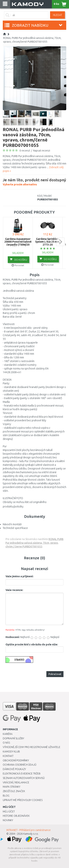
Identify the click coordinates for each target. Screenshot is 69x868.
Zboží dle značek (14, 791)
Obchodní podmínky (16, 760)
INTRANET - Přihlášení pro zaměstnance (29, 830)
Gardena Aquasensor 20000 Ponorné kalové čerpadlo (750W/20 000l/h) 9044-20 (18, 243)
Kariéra (8, 734)
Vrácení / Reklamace (16, 782)
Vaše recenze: (14, 590)
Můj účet (9, 812)
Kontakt (8, 756)
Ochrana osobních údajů (20, 765)
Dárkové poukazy (14, 769)
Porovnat (18, 265)
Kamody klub (11, 752)
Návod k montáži (12, 524)
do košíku (18, 259)
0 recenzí (25, 151)
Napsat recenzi (42, 151)
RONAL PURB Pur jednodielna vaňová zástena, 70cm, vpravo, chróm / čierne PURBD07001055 (34, 543)
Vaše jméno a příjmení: (20, 576)
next (60, 242)
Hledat (57, 15)
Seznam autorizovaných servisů (24, 778)
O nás (6, 743)
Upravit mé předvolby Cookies (23, 800)
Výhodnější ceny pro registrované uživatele (32, 747)
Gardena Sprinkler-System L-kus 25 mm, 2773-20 (48, 242)
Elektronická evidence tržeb (22, 774)
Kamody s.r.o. (31, 834)
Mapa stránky (11, 787)
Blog (6, 796)
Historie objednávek (16, 816)
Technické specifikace (15, 528)
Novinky (8, 820)
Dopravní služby (13, 738)
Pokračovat (55, 674)
